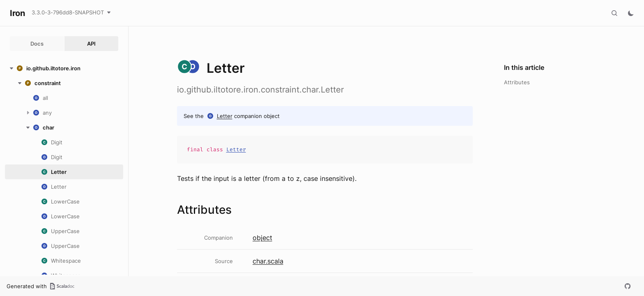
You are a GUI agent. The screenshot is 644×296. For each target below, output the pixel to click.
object (262, 238)
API (91, 44)
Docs (37, 44)
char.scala (268, 261)
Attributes (517, 82)
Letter (225, 116)
